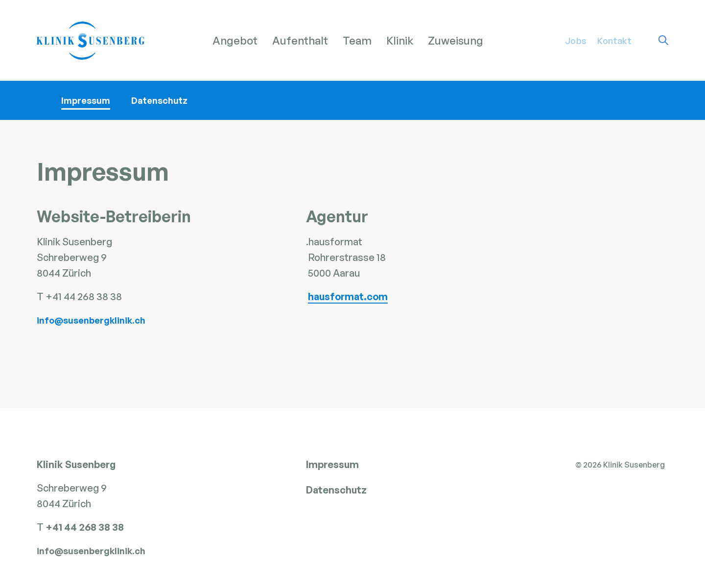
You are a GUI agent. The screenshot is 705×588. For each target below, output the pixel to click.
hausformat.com (348, 296)
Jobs (576, 41)
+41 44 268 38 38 (86, 530)
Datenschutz (159, 100)
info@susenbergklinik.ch (91, 320)
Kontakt (614, 41)
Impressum (86, 100)
